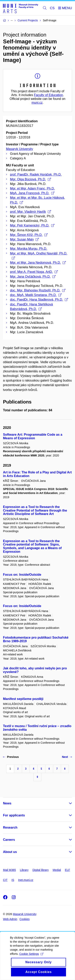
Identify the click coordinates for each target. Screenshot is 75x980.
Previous (11, 757)
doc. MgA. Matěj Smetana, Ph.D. (36, 295)
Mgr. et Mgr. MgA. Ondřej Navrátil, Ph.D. (39, 256)
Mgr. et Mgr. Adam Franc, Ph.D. (32, 188)
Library (24, 870)
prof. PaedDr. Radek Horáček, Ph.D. (36, 174)
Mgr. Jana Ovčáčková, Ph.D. (33, 277)
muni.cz (37, 103)
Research (10, 827)
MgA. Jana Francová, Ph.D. (32, 193)
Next (67, 757)
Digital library (40, 870)
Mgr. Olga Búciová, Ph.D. (30, 179)
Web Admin (10, 919)
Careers (9, 840)
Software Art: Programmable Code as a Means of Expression (33, 436)
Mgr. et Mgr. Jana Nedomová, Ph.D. (38, 263)
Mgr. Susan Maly (24, 239)
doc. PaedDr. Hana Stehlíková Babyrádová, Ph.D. (31, 307)
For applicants (14, 815)
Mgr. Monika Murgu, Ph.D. (29, 249)
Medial (57, 870)
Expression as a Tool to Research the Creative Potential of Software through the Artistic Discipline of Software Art (35, 510)
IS (13, 880)
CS (52, 8)
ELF (68, 870)
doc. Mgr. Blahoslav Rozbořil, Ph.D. (38, 290)
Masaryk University (19, 149)
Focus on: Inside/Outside (22, 575)
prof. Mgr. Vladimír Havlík (30, 212)
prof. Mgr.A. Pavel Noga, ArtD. (34, 272)
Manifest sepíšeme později (23, 699)
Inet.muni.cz (26, 880)
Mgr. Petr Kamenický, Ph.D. (32, 225)
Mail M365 (9, 870)
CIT (5, 880)
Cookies (24, 919)
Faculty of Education (48, 95)
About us (10, 852)
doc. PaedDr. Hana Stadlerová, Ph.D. (39, 300)
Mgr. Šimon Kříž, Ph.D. (29, 235)
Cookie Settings (31, 959)
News (7, 803)
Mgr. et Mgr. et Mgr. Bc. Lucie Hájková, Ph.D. (37, 200)
